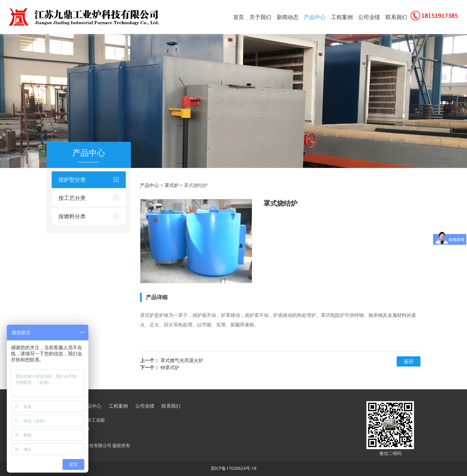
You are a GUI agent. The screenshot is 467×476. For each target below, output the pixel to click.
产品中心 (315, 17)
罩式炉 (66, 232)
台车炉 (66, 197)
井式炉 (66, 209)
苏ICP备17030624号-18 (234, 468)
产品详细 (157, 297)
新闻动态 (288, 17)
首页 (239, 17)
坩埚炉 (66, 243)
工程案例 (342, 17)
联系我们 (396, 17)
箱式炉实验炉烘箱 (77, 220)
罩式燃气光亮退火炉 (182, 360)
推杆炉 (66, 255)
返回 (409, 361)
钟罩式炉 (170, 367)
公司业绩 (369, 17)
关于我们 (260, 17)
